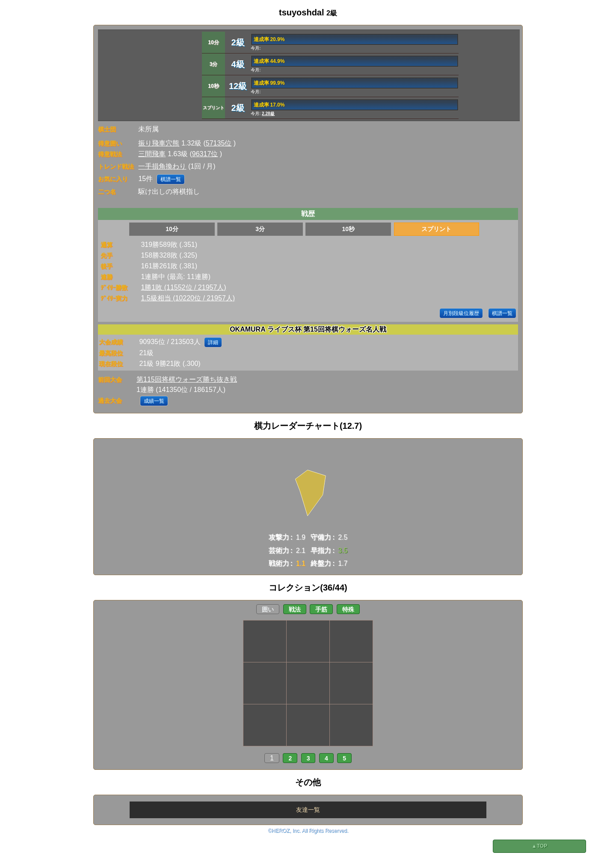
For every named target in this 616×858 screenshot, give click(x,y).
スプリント (436, 229)
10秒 (348, 229)
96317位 (205, 154)
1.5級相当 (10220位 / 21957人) (188, 298)
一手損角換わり (162, 166)
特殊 (348, 609)
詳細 (213, 342)
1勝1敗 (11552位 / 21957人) (183, 287)
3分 (260, 229)
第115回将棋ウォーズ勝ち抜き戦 (187, 379)
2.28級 (268, 114)
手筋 (321, 609)
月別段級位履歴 (461, 313)
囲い (268, 609)
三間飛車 (152, 154)
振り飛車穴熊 (159, 143)
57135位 (219, 143)
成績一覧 (154, 401)
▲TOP (539, 846)
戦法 (295, 609)
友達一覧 (308, 810)
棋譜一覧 (171, 179)
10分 (172, 229)
